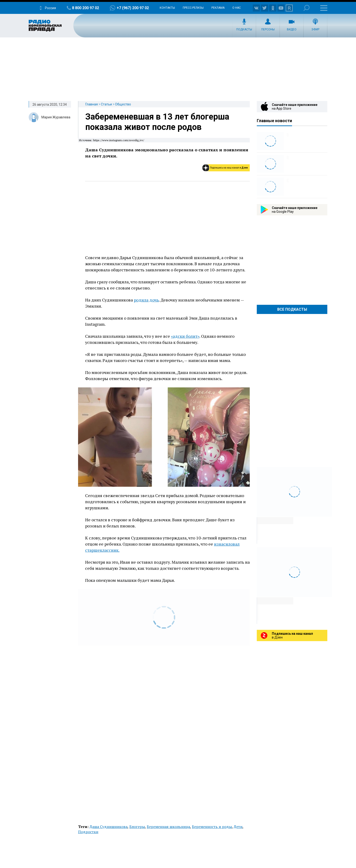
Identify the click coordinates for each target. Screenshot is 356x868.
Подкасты (244, 29)
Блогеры (137, 827)
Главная (92, 104)
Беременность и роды (212, 827)
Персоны (268, 29)
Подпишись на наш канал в (229, 168)
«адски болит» (185, 336)
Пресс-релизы (193, 8)
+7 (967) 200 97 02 (133, 8)
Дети (238, 827)
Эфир (315, 29)
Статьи (106, 104)
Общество (123, 104)
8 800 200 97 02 (85, 8)
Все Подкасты (292, 309)
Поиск (307, 8)
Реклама (218, 8)
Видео (292, 29)
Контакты (167, 8)
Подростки (88, 832)
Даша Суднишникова (109, 827)
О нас (237, 8)
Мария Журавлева (56, 117)
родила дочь (146, 300)
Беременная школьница (168, 827)
